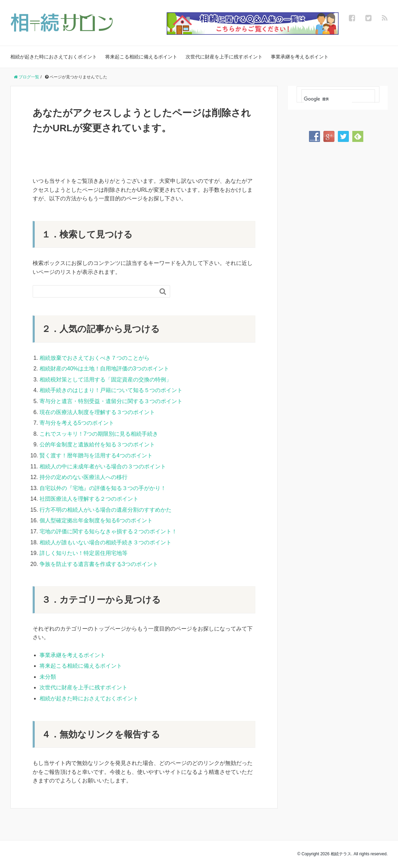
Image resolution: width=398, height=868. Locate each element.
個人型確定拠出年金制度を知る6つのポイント (96, 520)
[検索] (328, 99)
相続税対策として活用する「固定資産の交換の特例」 (106, 380)
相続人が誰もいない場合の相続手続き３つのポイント (106, 542)
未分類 (48, 677)
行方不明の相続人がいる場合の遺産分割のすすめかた (106, 510)
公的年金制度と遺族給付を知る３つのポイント (97, 444)
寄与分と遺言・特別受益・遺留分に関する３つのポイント (111, 401)
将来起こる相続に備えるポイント (141, 57)
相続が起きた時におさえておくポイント (54, 57)
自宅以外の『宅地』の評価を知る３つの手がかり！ (103, 488)
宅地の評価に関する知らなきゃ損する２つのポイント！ (108, 531)
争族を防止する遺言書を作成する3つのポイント (99, 564)
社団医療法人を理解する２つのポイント (89, 499)
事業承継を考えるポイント (300, 57)
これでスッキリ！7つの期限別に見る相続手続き (99, 434)
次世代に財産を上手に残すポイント (224, 57)
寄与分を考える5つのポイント (77, 423)
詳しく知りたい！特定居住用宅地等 (84, 553)
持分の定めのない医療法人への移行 (84, 477)
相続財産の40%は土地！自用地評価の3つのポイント (104, 369)
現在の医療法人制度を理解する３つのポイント (97, 412)
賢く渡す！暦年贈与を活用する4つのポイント (96, 455)
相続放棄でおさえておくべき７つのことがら (95, 358)
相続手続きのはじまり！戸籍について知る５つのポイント (111, 390)
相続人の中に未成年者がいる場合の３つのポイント (103, 466)
